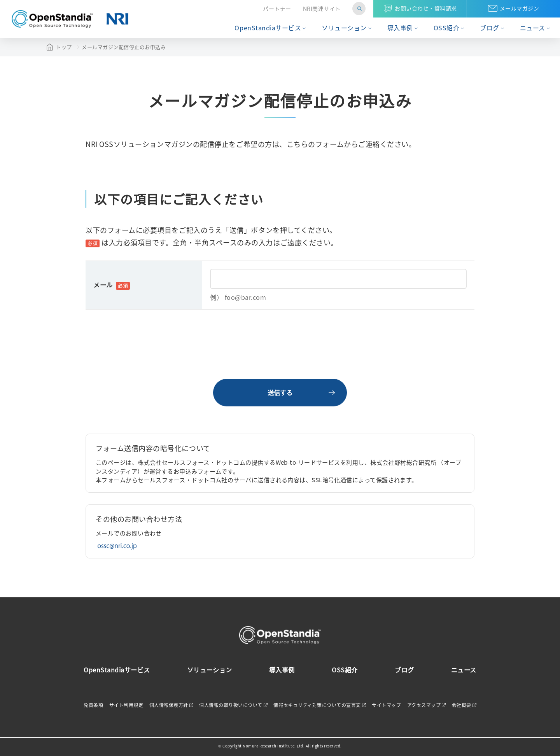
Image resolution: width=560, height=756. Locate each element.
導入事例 (400, 28)
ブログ (490, 28)
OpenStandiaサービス (268, 28)
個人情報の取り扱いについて (231, 705)
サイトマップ (386, 705)
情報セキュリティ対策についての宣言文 (317, 705)
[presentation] (280, 344)
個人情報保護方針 (169, 705)
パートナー (277, 9)
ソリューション (344, 28)
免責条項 (93, 705)
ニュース (533, 28)
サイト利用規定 (126, 705)
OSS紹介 (447, 28)
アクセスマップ (424, 705)
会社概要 (462, 705)
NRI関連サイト (322, 9)
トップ (64, 47)
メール (112, 285)
